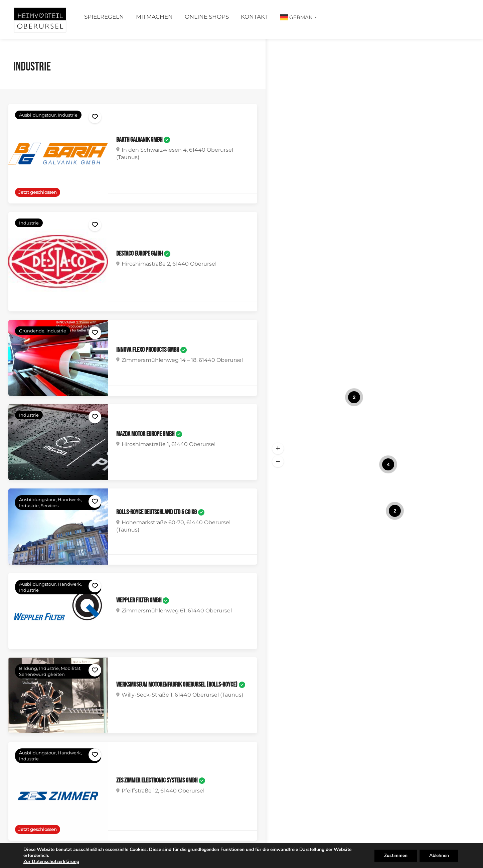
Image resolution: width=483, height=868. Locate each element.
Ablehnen (438, 855)
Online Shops (207, 17)
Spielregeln (104, 17)
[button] (278, 448)
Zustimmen (394, 855)
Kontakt (254, 17)
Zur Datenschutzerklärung (51, 861)
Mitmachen (154, 17)
